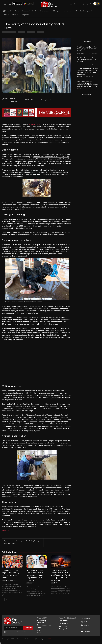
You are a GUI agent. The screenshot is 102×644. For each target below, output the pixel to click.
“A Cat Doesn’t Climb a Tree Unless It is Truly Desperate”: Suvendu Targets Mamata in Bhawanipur (36, 575)
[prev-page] (3, 600)
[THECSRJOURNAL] (50, 4)
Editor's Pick (22, 32)
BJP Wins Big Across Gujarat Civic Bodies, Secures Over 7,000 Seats (10, 574)
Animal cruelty (13, 541)
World (53, 583)
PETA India (12, 543)
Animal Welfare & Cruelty (9, 32)
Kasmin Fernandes (13, 100)
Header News (31, 32)
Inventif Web (48, 639)
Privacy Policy (24, 632)
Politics (29, 583)
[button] (10, 4)
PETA (6, 543)
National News (82, 53)
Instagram (88, 622)
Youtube (87, 632)
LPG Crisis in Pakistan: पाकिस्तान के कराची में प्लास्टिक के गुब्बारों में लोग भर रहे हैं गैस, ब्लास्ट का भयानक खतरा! (61, 575)
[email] (14, 628)
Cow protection (23, 541)
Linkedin (87, 625)
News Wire (40, 32)
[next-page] (6, 600)
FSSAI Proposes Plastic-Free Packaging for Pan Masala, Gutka (87, 49)
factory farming (34, 124)
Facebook (87, 619)
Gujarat (5, 580)
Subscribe (5, 530)
